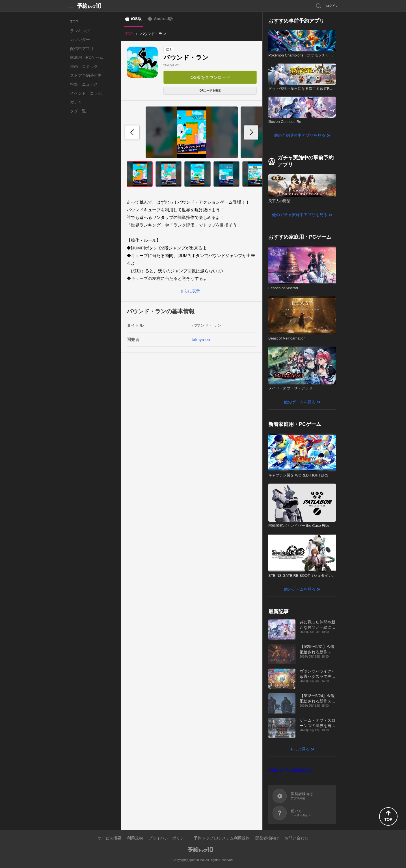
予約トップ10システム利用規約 (222, 838)
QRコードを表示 (210, 91)
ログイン (332, 6)
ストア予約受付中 (86, 75)
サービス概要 (109, 838)
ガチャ (76, 102)
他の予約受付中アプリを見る (300, 135)
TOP (74, 22)
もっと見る (300, 749)
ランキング (80, 31)
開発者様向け (267, 838)
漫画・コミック (84, 66)
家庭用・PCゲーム (87, 57)
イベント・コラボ (86, 93)
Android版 (163, 19)
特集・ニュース (84, 84)
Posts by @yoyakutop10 (290, 770)
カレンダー (80, 40)
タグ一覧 (78, 111)
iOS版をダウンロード (210, 77)
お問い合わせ (297, 838)
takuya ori (171, 65)
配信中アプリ (82, 49)
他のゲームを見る (300, 402)
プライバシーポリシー (168, 838)
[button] (251, 132)
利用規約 (135, 838)
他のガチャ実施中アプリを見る (300, 215)
